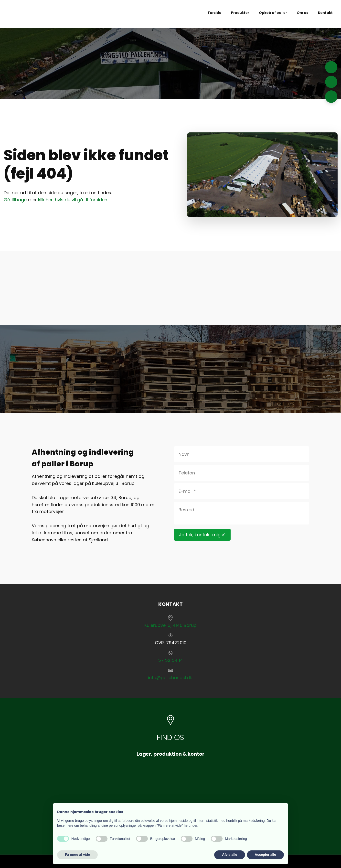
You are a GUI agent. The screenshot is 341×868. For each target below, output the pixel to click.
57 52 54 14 (170, 660)
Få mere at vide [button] (77, 855)
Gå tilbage (15, 200)
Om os (303, 13)
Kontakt (325, 13)
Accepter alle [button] (265, 855)
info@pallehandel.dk (170, 678)
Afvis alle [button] (229, 855)
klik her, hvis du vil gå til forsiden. (73, 200)
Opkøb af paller (273, 13)
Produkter (240, 13)
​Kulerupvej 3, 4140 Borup (170, 625)
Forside (215, 13)
